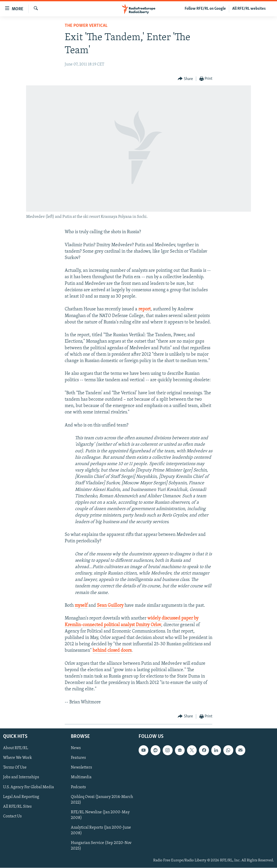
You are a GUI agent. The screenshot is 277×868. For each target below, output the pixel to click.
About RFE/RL (16, 748)
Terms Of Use (15, 768)
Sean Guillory (110, 606)
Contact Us (12, 816)
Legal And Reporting (21, 797)
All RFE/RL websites (249, 9)
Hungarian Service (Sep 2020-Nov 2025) (101, 846)
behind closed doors (112, 651)
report (145, 309)
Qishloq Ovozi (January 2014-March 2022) (102, 800)
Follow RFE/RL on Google (205, 9)
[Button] (185, 79)
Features (78, 758)
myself (81, 606)
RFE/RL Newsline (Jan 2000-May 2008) (100, 815)
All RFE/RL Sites (17, 807)
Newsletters (81, 768)
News (76, 748)
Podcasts (78, 787)
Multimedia (81, 777)
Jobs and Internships (21, 777)
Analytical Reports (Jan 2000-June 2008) (101, 830)
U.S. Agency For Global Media (29, 787)
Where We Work (18, 758)
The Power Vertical (86, 26)
